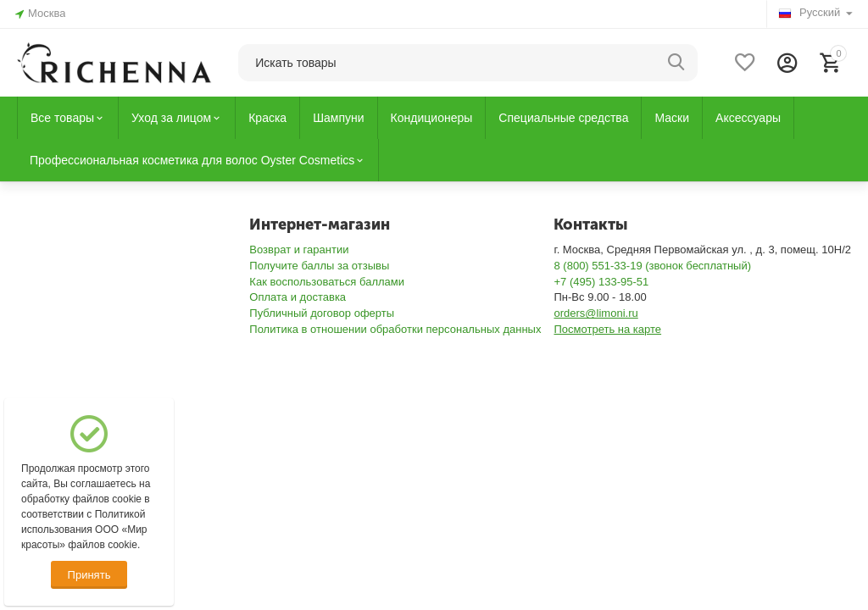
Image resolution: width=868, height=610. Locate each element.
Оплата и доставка (298, 297)
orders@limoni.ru (595, 313)
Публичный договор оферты (322, 313)
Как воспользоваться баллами (327, 282)
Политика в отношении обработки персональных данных (395, 329)
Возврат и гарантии (299, 250)
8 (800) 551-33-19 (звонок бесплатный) (652, 266)
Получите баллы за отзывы (319, 266)
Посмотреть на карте (607, 329)
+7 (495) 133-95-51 (601, 282)
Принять (89, 575)
